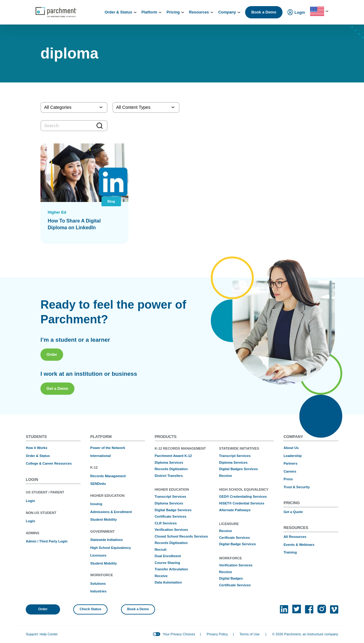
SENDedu (98, 484)
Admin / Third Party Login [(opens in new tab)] (47, 541)
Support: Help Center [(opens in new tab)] (42, 634)
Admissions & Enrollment (111, 512)
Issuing (96, 504)
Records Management (108, 476)
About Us (291, 448)
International (100, 456)
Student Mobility (103, 519)
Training (290, 552)
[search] (74, 126)
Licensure (98, 555)
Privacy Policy (217, 634)
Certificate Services (171, 516)
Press (288, 479)
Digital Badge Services (173, 510)
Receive (161, 576)
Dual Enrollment (168, 556)
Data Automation (168, 582)
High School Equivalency (110, 548)
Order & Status (38, 456)
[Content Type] (146, 108)
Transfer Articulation (171, 569)
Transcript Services (171, 497)
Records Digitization (171, 469)
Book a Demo (264, 12)
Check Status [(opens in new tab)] (91, 609)
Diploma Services (169, 462)
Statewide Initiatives (106, 540)
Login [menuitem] (296, 13)
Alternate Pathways (235, 510)
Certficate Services (234, 538)
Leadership (292, 456)
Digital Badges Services (238, 469)
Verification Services (171, 530)
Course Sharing (167, 563)
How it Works (36, 448)
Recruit (161, 550)
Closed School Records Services (181, 536)
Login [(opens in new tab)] (30, 501)
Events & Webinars (299, 545)
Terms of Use (250, 634)
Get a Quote (293, 512)
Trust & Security (296, 487)
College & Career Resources (49, 463)
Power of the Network (108, 448)
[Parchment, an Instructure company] (56, 12)
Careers (290, 471)
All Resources (295, 537)
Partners (290, 463)
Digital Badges (231, 578)
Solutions (98, 584)
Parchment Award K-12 (173, 456)
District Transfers (169, 476)
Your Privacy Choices (179, 634)
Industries (98, 591)
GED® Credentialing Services (243, 497)
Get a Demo (57, 415)
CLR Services (166, 523)
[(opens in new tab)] (284, 609)
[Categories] (74, 108)
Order (52, 380)
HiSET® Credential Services (242, 503)
